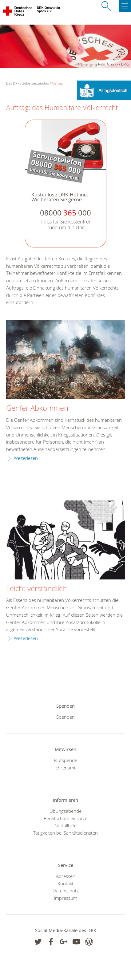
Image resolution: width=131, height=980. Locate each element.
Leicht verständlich (36, 589)
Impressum (65, 898)
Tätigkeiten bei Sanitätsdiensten (65, 833)
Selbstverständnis (36, 83)
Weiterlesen (26, 458)
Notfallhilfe (65, 825)
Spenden (65, 717)
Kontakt (65, 883)
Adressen (66, 876)
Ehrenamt (65, 768)
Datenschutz (66, 891)
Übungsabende (65, 811)
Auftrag (57, 83)
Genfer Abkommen (37, 408)
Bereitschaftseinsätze (65, 818)
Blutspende (65, 760)
